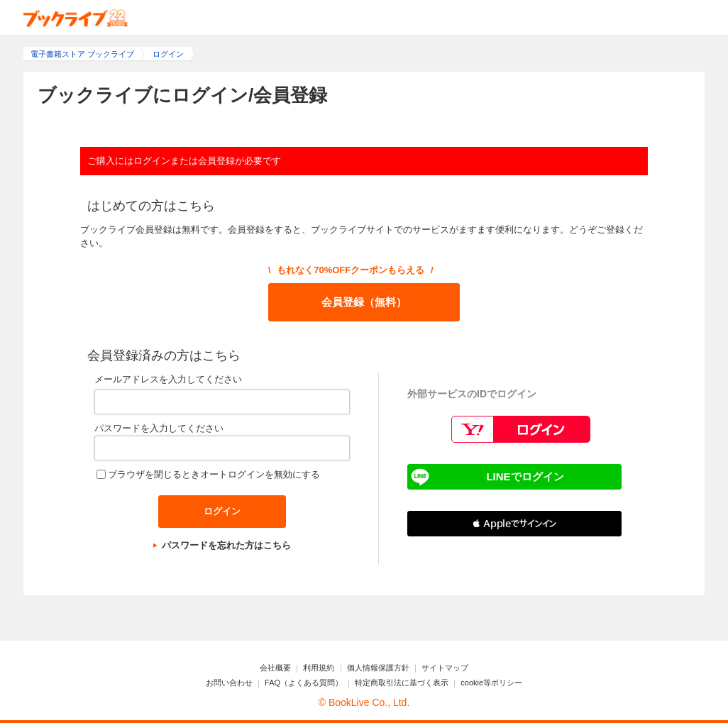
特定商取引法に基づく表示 (402, 683)
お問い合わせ (229, 683)
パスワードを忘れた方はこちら (226, 545)
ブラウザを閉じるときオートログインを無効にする (214, 474)
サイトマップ (445, 668)
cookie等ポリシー (491, 683)
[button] (514, 524)
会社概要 (275, 668)
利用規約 (319, 668)
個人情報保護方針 (378, 668)
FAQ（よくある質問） (304, 683)
